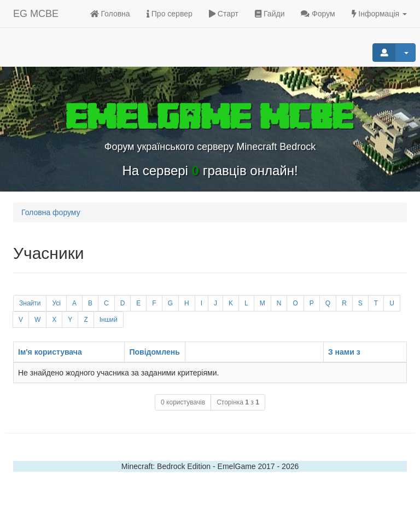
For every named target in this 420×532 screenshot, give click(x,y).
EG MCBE (36, 14)
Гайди (270, 14)
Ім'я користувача (50, 352)
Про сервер (170, 14)
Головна (110, 14)
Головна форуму (51, 212)
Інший (109, 320)
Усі (56, 303)
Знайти (30, 303)
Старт (224, 14)
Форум (318, 14)
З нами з (344, 352)
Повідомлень (154, 352)
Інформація (379, 14)
